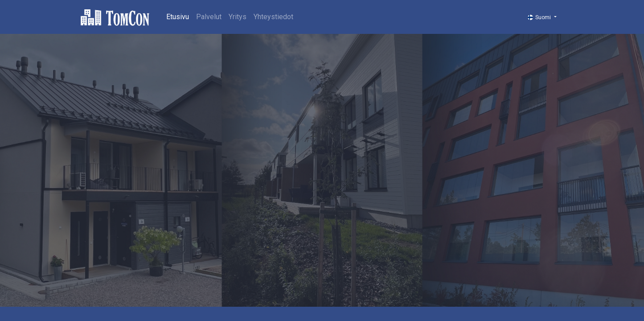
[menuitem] (178, 17)
